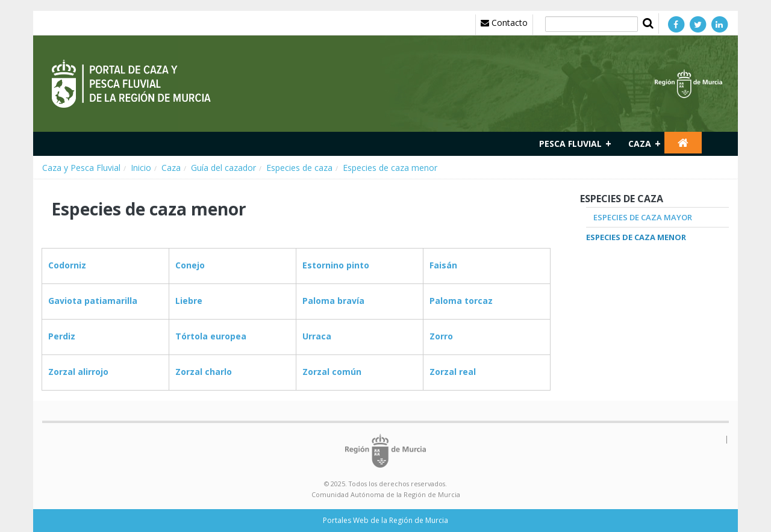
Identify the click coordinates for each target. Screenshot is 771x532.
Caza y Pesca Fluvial (81, 168)
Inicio (141, 168)
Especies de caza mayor (643, 217)
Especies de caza (299, 168)
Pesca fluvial (570, 144)
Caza (640, 144)
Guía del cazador (223, 168)
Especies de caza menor (390, 168)
